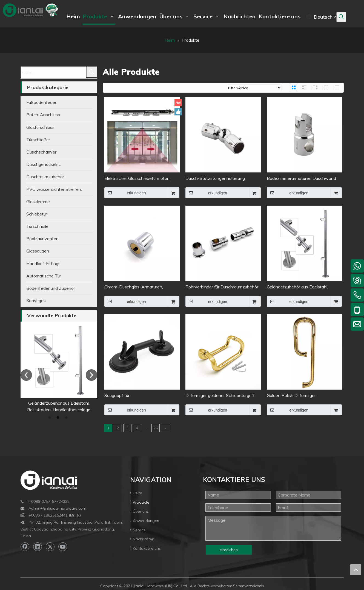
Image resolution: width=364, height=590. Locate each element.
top (356, 569)
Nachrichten (144, 539)
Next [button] (91, 375)
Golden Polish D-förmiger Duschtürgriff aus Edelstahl (293, 396)
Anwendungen (146, 521)
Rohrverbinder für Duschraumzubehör (222, 287)
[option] (42, 367)
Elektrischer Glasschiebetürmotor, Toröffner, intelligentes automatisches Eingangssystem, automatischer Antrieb (141, 179)
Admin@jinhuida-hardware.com (57, 508)
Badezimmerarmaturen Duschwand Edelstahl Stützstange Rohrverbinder (303, 179)
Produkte (141, 502)
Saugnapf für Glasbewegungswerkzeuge (131, 396)
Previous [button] (26, 375)
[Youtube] (63, 547)
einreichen (229, 550)
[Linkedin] (38, 547)
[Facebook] (25, 547)
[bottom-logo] (49, 480)
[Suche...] (53, 72)
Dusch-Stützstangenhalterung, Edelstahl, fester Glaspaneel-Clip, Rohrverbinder (218, 179)
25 (156, 428)
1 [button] (51, 418)
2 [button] (59, 418)
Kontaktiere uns (147, 548)
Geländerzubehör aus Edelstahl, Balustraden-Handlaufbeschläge (298, 287)
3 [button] (67, 418)
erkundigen (125, 193)
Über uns (141, 511)
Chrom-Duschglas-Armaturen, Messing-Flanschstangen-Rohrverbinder (134, 287)
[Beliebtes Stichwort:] (341, 17)
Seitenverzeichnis (249, 586)
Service (139, 530)
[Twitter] (50, 547)
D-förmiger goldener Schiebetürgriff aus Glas (220, 396)
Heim (137, 493)
